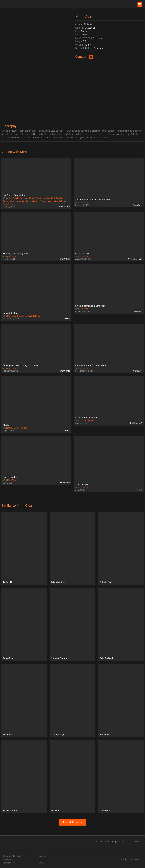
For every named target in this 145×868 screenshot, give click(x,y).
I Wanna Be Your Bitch (86, 418)
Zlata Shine (8, 204)
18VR (67, 319)
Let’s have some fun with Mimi (91, 365)
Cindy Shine (45, 198)
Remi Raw (105, 734)
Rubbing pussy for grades (16, 254)
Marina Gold (13, 428)
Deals (129, 842)
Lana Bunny (85, 421)
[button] (140, 4)
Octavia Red (106, 582)
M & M (6, 425)
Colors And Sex (83, 254)
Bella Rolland (106, 658)
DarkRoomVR (136, 423)
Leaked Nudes (10, 477)
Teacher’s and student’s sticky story (93, 200)
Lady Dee (55, 198)
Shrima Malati (47, 201)
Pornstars (110, 842)
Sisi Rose (7, 734)
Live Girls (138, 842)
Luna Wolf (105, 811)
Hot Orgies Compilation (14, 195)
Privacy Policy (9, 859)
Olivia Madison (59, 582)
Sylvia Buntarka (23, 316)
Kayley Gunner (10, 811)
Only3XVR (138, 371)
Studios (120, 842)
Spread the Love (11, 313)
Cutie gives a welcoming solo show (20, 365)
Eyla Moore (36, 316)
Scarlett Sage (58, 734)
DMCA (42, 863)
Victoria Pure (60, 201)
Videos (99, 842)
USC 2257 (43, 859)
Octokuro (56, 811)
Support (43, 856)
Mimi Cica (36, 201)
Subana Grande (59, 658)
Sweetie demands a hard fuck (90, 306)
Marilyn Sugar (25, 201)
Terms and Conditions (12, 856)
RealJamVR (64, 207)
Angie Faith (8, 658)
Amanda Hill (25, 198)
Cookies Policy (9, 863)
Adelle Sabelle (13, 198)
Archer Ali (8, 582)
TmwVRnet (137, 205)
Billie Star (35, 198)
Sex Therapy (82, 485)
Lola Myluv (13, 201)
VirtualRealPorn (135, 259)
